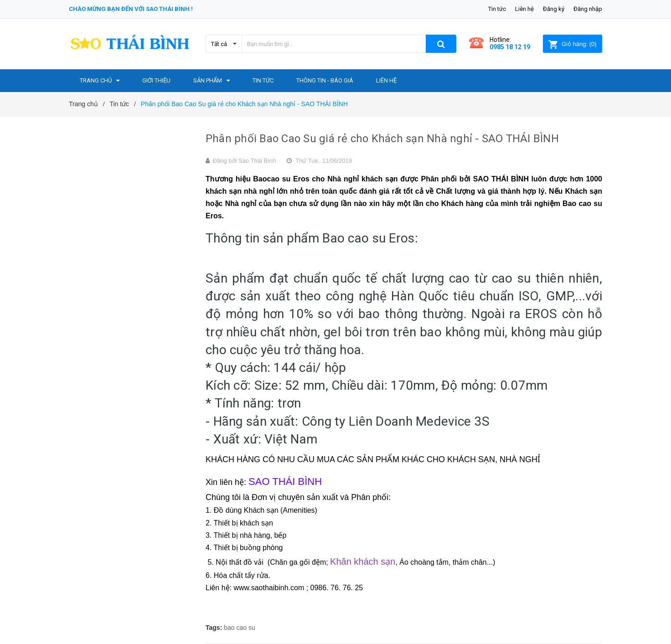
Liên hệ (524, 9)
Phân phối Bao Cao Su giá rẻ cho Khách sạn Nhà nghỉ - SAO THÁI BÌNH (382, 139)
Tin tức (497, 9)
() (572, 44)
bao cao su (240, 628)
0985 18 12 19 (510, 47)
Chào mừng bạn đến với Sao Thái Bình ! (131, 9)
